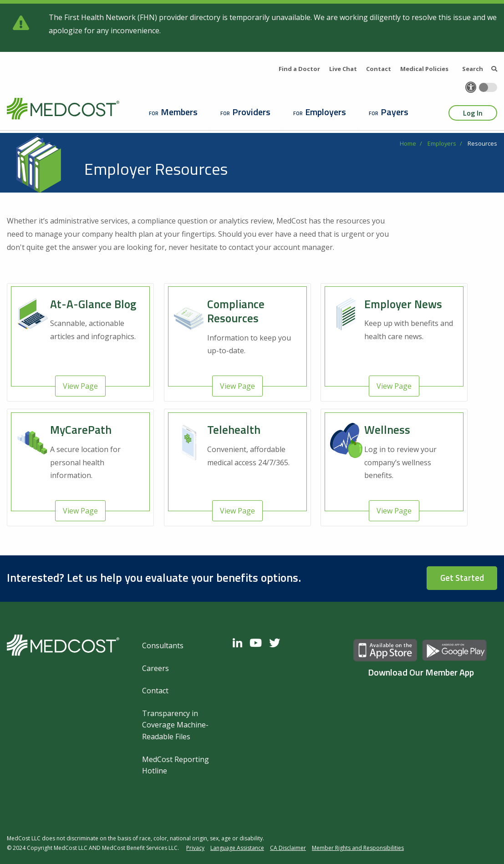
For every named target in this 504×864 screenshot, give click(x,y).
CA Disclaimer (288, 848)
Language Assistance (237, 848)
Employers (326, 112)
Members (179, 112)
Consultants (163, 645)
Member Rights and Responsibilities (358, 848)
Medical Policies (424, 69)
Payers (395, 112)
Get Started (462, 578)
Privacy (195, 848)
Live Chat (343, 69)
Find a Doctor (299, 69)
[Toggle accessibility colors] (488, 87)
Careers (155, 668)
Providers (251, 112)
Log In (473, 113)
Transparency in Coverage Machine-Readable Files (175, 725)
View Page (80, 386)
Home (408, 143)
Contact (379, 69)
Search (480, 69)
